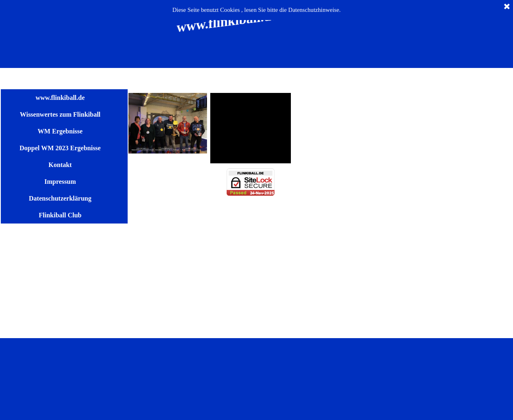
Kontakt (60, 165)
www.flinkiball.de (60, 98)
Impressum (60, 182)
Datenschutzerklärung (60, 198)
